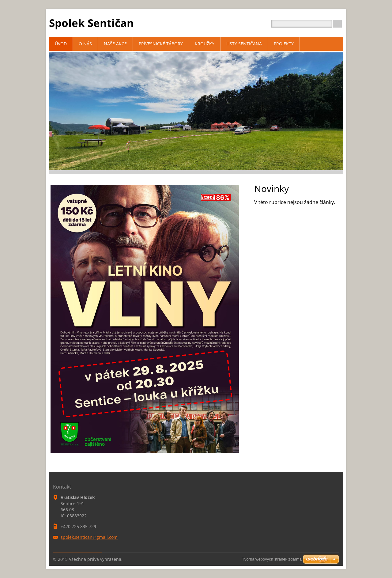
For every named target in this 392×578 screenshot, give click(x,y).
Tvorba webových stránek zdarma (272, 559)
